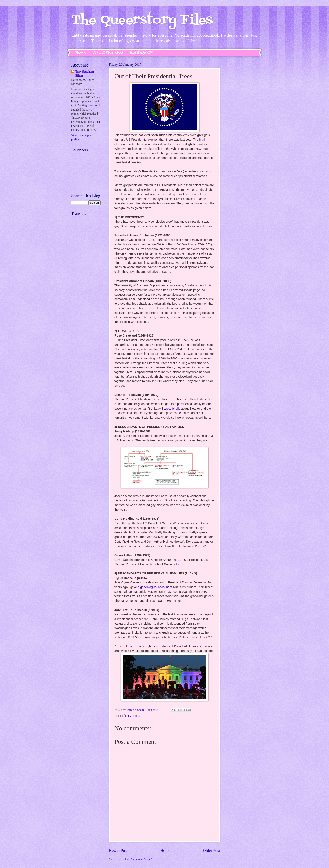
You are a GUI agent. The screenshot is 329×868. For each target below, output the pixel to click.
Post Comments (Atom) (139, 860)
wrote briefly (172, 409)
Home (81, 53)
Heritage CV (141, 53)
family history (132, 716)
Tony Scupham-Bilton (85, 74)
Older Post (211, 850)
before (177, 564)
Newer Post (118, 850)
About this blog (108, 53)
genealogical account (154, 587)
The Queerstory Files (142, 20)
